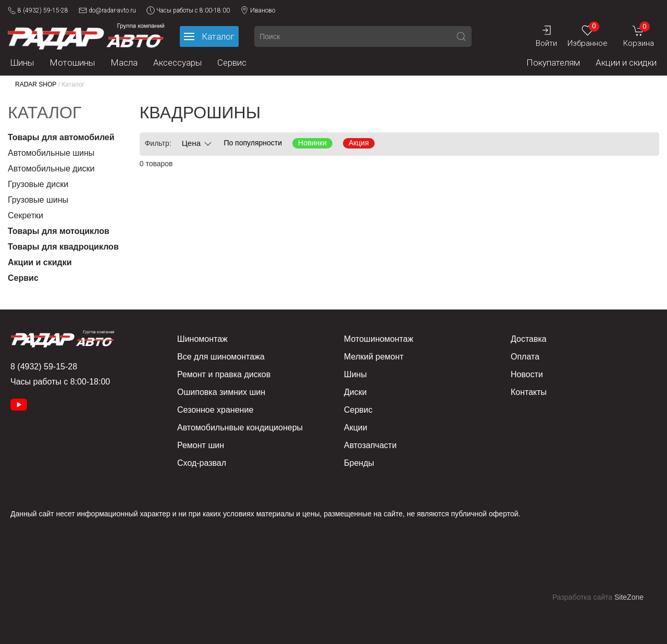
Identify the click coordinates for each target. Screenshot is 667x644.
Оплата (525, 357)
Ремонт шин (201, 445)
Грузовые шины (38, 200)
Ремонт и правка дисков (224, 374)
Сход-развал (202, 463)
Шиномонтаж (202, 339)
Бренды (359, 463)
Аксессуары (177, 63)
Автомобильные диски (51, 169)
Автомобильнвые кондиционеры (240, 428)
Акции (356, 428)
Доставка (529, 339)
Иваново (258, 10)
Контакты (529, 392)
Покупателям (553, 63)
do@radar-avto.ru (107, 10)
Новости (527, 374)
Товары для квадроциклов (63, 247)
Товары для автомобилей (61, 137)
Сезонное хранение (215, 410)
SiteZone (629, 597)
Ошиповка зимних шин (221, 392)
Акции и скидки (626, 63)
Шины (22, 63)
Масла (124, 63)
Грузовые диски (38, 184)
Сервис (232, 63)
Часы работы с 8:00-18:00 (188, 10)
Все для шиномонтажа (221, 357)
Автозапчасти (370, 445)
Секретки (26, 215)
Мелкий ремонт (374, 357)
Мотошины (72, 63)
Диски (355, 392)
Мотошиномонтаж (379, 339)
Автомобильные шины (51, 153)
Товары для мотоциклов (59, 231)
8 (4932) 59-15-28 (38, 10)
